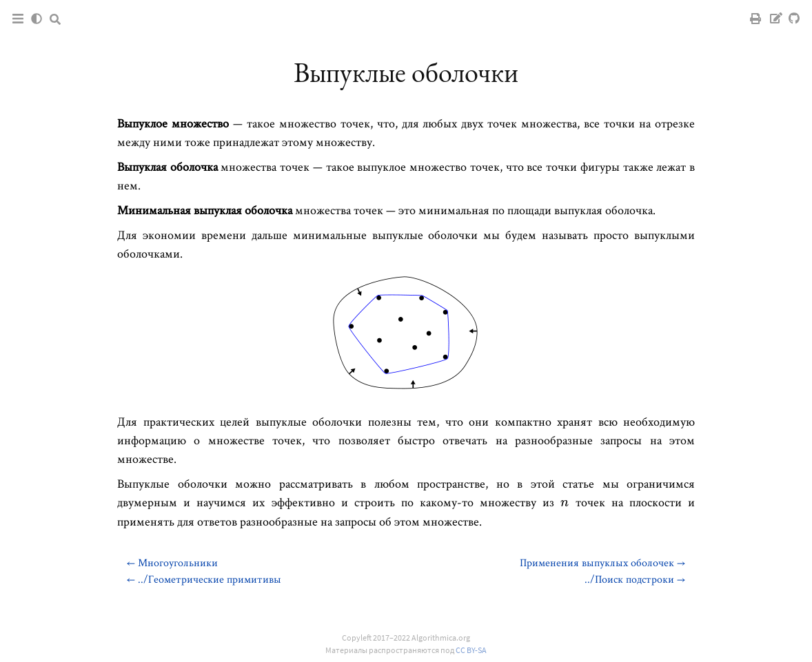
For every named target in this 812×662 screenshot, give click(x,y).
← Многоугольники (172, 562)
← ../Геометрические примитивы (204, 579)
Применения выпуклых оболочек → (602, 562)
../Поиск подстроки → (635, 579)
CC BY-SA (471, 650)
